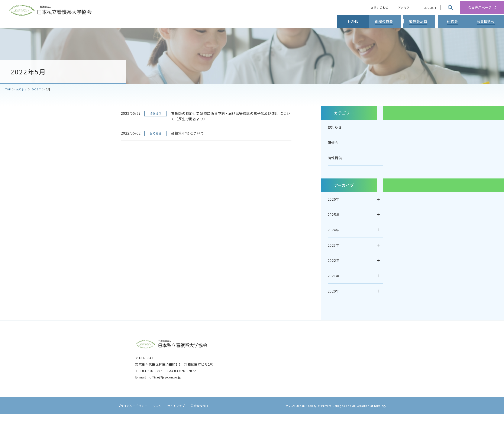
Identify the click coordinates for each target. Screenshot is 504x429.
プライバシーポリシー (130, 420)
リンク (155, 420)
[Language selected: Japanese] (430, 8)
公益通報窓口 (197, 420)
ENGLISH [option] (430, 8)
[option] (430, 8)
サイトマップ (174, 420)
